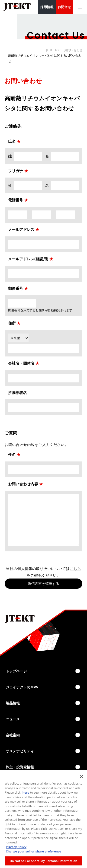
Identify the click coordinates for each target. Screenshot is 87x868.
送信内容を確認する (43, 583)
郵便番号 (16, 288)
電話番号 (16, 200)
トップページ (16, 671)
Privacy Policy (16, 848)
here (26, 794)
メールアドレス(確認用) (31, 259)
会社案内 (13, 735)
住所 (12, 323)
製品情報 (13, 703)
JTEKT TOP (53, 50)
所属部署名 (18, 393)
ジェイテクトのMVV (22, 687)
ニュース (13, 719)
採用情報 (47, 7)
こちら (75, 569)
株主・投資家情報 (20, 767)
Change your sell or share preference (34, 853)
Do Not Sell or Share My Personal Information (43, 862)
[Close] (81, 778)
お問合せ (64, 7)
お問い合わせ (73, 50)
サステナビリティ (20, 751)
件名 (12, 455)
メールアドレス (21, 229)
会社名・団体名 (21, 363)
